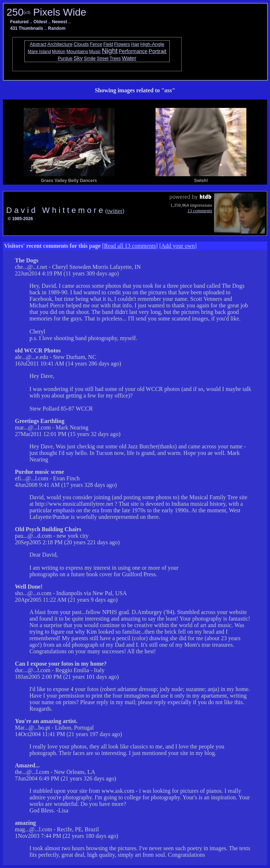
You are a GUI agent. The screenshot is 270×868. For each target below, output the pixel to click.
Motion (59, 52)
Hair (135, 44)
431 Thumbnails (27, 28)
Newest (60, 22)
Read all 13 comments (130, 246)
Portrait (158, 51)
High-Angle (152, 44)
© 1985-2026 (20, 219)
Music (95, 52)
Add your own (178, 246)
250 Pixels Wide (46, 12)
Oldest (40, 22)
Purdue (65, 58)
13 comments (200, 211)
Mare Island (39, 52)
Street (103, 58)
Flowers (122, 44)
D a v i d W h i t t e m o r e (56, 210)
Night (110, 51)
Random (57, 28)
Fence (96, 44)
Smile (90, 58)
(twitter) (115, 211)
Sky (78, 58)
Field (108, 44)
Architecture (60, 44)
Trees (115, 58)
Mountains (77, 51)
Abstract (38, 44)
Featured (19, 22)
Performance (133, 51)
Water (129, 58)
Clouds (81, 44)
